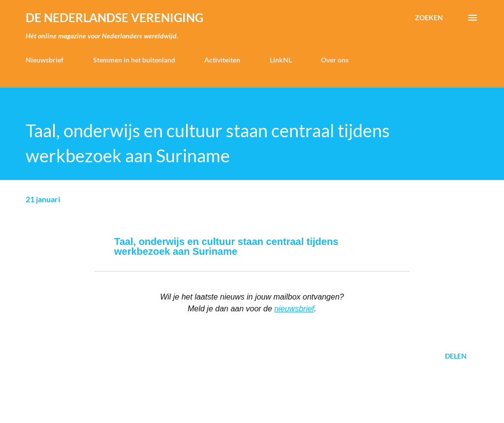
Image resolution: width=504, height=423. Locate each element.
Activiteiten (222, 60)
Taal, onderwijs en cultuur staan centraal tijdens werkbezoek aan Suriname (226, 246)
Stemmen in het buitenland (134, 60)
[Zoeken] (429, 18)
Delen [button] (456, 356)
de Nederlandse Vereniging (114, 17)
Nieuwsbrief (45, 60)
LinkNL (281, 60)
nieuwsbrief (294, 309)
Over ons (335, 60)
